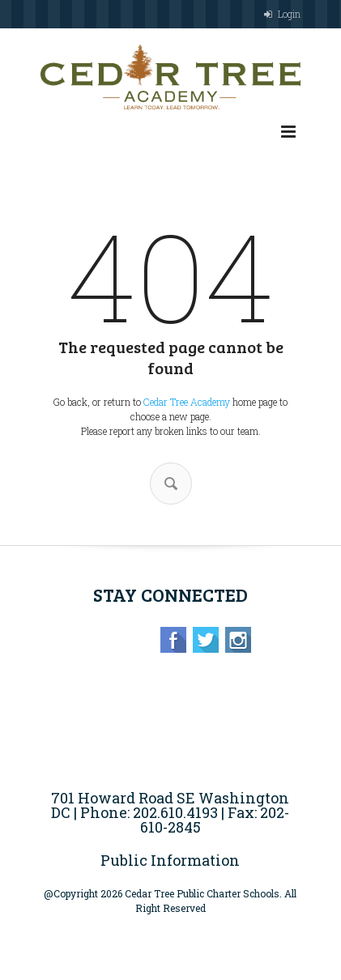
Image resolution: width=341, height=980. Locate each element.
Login (289, 14)
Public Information (170, 860)
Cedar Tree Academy (187, 402)
